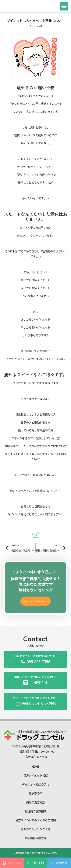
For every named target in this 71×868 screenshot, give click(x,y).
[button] (64, 6)
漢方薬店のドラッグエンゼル (42, 853)
